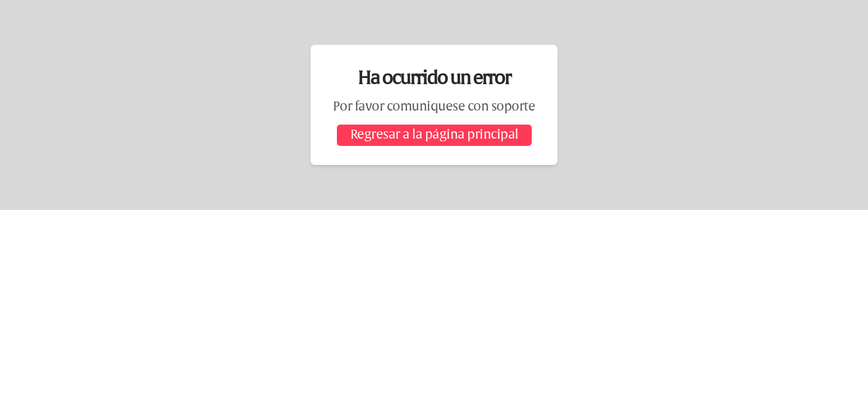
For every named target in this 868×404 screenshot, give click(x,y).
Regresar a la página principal (434, 135)
